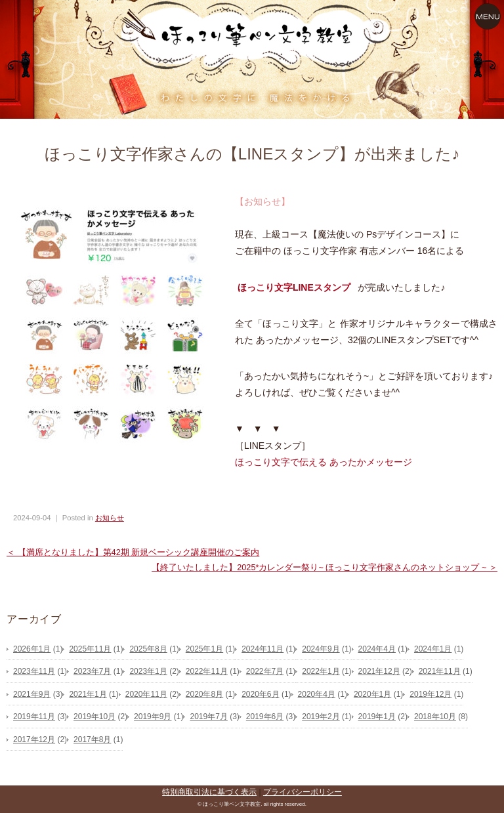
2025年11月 (90, 649)
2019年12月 (430, 694)
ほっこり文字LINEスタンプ (294, 287)
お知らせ (110, 518)
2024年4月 (377, 649)
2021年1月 (88, 694)
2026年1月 (32, 649)
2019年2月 (321, 717)
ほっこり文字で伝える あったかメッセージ (324, 462)
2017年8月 (92, 740)
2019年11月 (34, 717)
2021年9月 (32, 694)
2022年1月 (321, 671)
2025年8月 (148, 649)
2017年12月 (34, 740)
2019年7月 (208, 717)
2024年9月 (321, 649)
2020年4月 (317, 694)
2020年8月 (204, 694)
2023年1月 (148, 671)
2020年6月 (260, 694)
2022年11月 (207, 671)
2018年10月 (435, 717)
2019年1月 (377, 717)
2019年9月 (153, 717)
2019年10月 (94, 717)
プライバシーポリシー (303, 792)
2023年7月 (92, 671)
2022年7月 (265, 671)
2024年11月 (262, 649)
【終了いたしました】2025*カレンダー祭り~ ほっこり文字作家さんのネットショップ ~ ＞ (325, 567)
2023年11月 (34, 671)
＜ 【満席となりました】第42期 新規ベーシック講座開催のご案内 (133, 552)
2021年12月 (379, 671)
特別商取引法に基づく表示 (209, 792)
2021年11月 (440, 671)
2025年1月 (204, 649)
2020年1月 (372, 694)
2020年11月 (146, 694)
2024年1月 (433, 649)
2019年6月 (265, 717)
